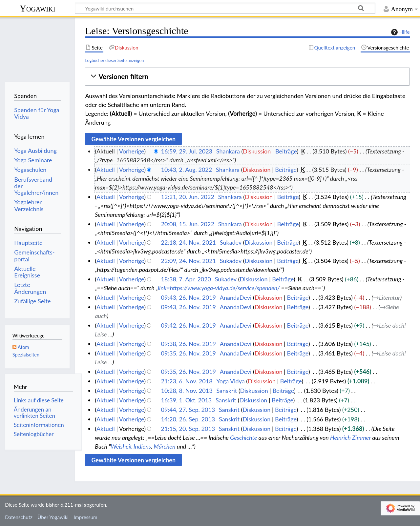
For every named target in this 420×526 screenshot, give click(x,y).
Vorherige (132, 151)
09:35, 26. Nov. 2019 (189, 353)
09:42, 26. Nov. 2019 (189, 325)
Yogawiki (38, 8)
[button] (247, 77)
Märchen (164, 446)
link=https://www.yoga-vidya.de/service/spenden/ (219, 288)
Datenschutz (19, 517)
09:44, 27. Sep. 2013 (188, 410)
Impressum (85, 517)
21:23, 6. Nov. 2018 (187, 381)
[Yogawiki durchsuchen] (225, 8)
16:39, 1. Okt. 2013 (187, 400)
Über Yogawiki (53, 517)
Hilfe (400, 32)
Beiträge (286, 151)
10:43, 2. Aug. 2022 (187, 170)
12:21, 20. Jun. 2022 (188, 197)
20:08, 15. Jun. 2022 (188, 224)
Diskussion (257, 151)
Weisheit (122, 446)
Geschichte (243, 437)
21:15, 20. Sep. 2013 (188, 429)
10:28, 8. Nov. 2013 (187, 391)
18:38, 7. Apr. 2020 (186, 279)
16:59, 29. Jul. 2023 (187, 151)
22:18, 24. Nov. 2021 (189, 242)
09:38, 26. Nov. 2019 (189, 344)
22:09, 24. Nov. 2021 (189, 261)
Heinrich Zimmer (350, 437)
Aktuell (106, 170)
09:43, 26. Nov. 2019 (189, 297)
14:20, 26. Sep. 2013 (188, 419)
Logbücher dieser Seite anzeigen (114, 60)
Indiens (142, 446)
